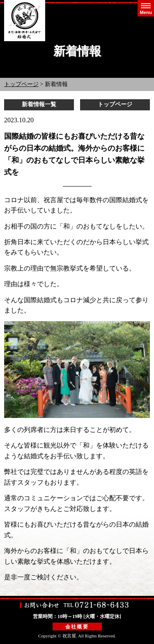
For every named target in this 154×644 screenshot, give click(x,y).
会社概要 (77, 627)
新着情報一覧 (39, 104)
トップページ (21, 84)
